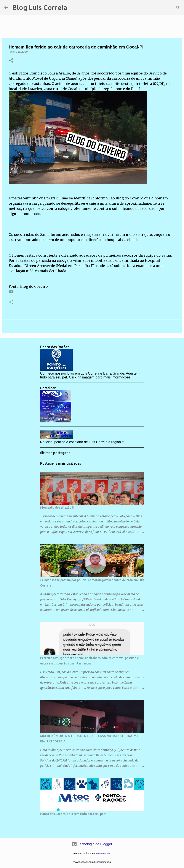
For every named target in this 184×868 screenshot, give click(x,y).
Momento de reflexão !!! (57, 508)
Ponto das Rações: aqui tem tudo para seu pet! (73, 814)
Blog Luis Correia (40, 7)
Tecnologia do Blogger (92, 844)
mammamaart (104, 853)
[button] (11, 61)
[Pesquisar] (73, 8)
